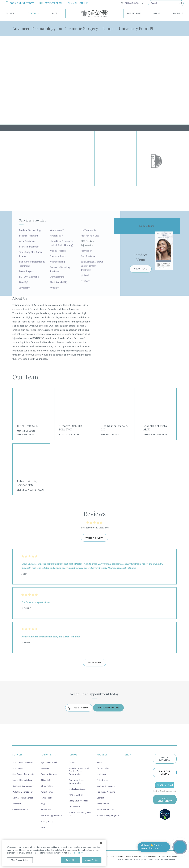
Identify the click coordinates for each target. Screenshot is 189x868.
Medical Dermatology (22, 779)
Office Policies (47, 785)
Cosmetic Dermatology (23, 785)
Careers (72, 762)
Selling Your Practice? (78, 800)
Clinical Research (20, 809)
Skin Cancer (18, 768)
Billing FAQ (46, 779)
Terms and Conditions (151, 856)
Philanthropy (102, 779)
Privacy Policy (47, 821)
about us (102, 754)
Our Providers (103, 768)
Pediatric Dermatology (23, 791)
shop (128, 754)
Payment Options (49, 774)
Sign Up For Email (49, 762)
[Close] (101, 850)
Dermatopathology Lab (23, 797)
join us (73, 754)
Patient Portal (47, 809)
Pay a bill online (165, 772)
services (18, 754)
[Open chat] (180, 847)
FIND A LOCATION (165, 758)
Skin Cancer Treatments (23, 774)
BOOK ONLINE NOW (165, 799)
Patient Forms (47, 791)
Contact (100, 797)
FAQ (43, 827)
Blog (43, 803)
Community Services (106, 785)
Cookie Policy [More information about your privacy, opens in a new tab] (76, 859)
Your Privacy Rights (169, 856)
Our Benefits (74, 806)
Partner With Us (76, 794)
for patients (48, 754)
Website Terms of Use (133, 856)
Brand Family (103, 803)
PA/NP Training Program (108, 815)
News (99, 762)
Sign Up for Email (165, 784)
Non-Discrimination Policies (112, 856)
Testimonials (46, 797)
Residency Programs (106, 791)
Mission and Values (105, 809)
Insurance (45, 768)
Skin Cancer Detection (23, 762)
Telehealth (17, 803)
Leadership (102, 774)
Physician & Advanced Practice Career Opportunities (79, 771)
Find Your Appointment (51, 815)
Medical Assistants (77, 788)
